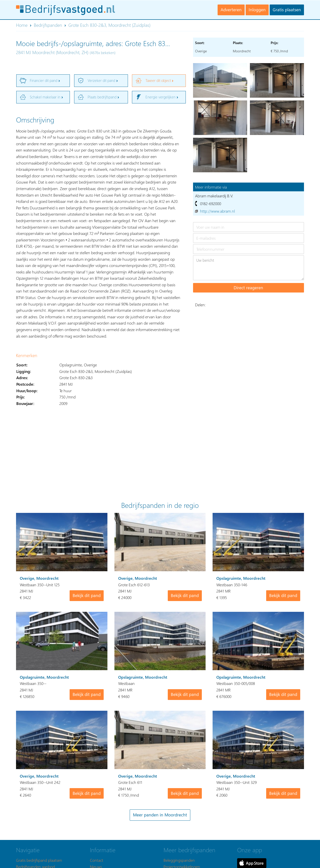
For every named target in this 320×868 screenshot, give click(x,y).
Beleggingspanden (179, 860)
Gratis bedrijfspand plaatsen (39, 860)
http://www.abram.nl (217, 211)
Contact (97, 860)
